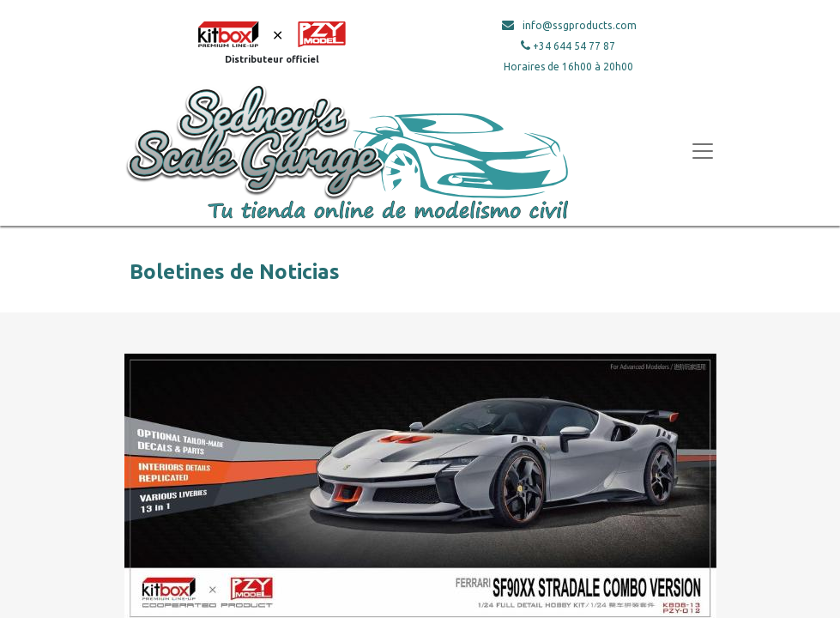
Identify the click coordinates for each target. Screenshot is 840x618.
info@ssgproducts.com (580, 25)
